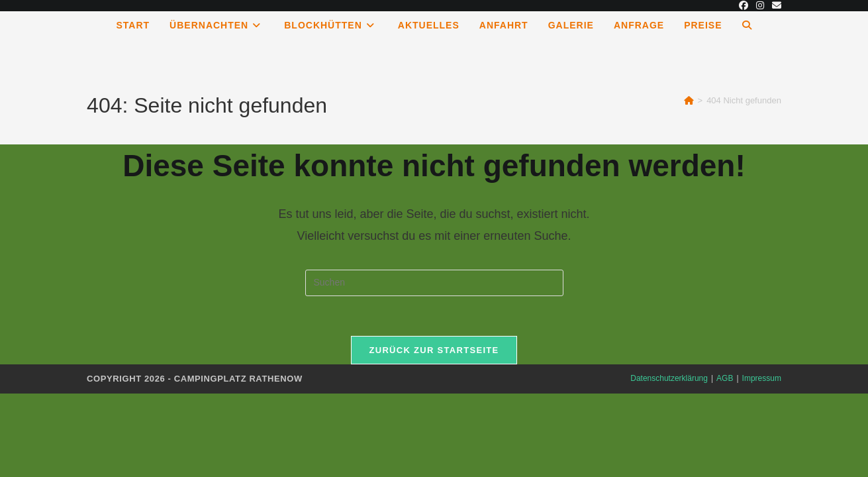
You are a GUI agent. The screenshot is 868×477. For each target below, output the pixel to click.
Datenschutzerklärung (669, 378)
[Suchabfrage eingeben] (434, 283)
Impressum (762, 378)
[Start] (689, 100)
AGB (725, 378)
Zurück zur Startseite (434, 350)
